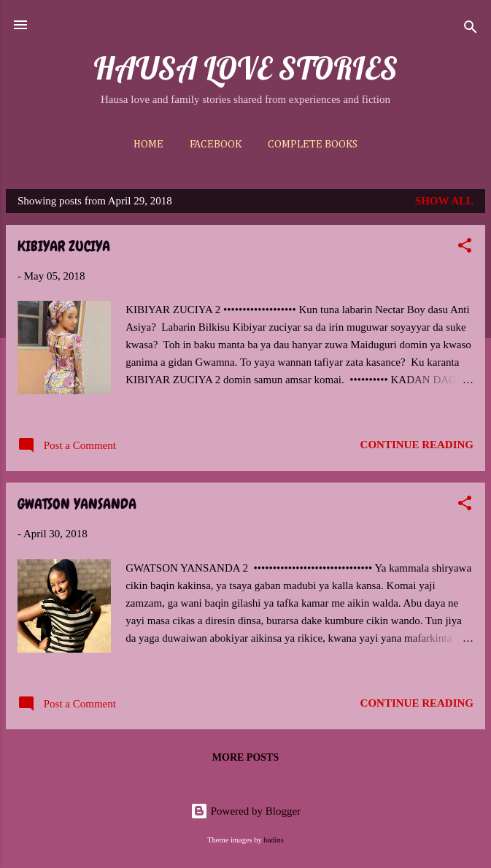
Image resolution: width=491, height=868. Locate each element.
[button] (465, 248)
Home (148, 144)
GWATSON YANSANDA (77, 504)
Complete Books (313, 144)
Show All (444, 201)
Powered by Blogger (245, 811)
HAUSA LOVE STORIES (245, 68)
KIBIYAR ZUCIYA (64, 246)
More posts (245, 757)
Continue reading (417, 445)
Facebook (216, 144)
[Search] (471, 30)
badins (273, 840)
